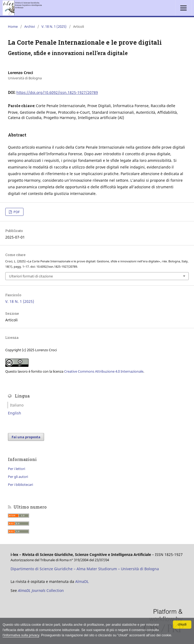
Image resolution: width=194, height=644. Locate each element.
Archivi (30, 26)
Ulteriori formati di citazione (31, 276)
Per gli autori (18, 477)
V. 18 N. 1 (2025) (54, 26)
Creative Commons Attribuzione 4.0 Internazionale (104, 371)
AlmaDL (82, 581)
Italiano (17, 405)
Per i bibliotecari (20, 485)
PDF (16, 212)
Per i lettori (16, 469)
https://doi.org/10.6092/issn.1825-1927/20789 (57, 92)
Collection (41, 590)
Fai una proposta (26, 437)
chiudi (182, 624)
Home (13, 26)
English (15, 413)
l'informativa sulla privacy (21, 635)
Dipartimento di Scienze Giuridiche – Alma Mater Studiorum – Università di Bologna (85, 569)
